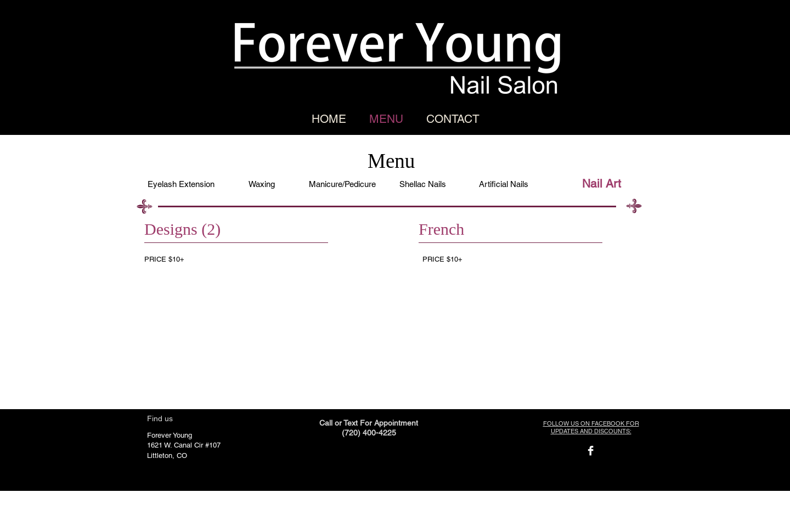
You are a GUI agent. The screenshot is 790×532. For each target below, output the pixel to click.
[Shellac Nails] (423, 184)
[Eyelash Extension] (181, 184)
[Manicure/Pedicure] (342, 184)
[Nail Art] (602, 184)
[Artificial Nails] (503, 184)
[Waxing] (261, 184)
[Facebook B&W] (591, 451)
